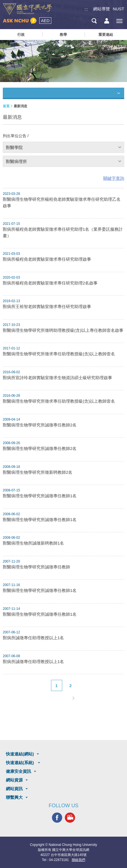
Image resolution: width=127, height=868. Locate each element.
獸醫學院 (14, 147)
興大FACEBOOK (57, 817)
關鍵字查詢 (114, 178)
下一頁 (73, 698)
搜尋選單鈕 (94, 21)
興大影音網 (70, 817)
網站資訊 (14, 789)
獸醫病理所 (16, 161)
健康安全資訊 (19, 771)
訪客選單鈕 (107, 21)
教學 (63, 35)
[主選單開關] (119, 21)
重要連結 (106, 35)
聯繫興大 (14, 797)
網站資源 (14, 780)
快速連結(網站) (20, 754)
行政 (21, 35)
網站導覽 (101, 9)
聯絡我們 (78, 860)
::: (86, 9)
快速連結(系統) (20, 763)
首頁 (6, 106)
